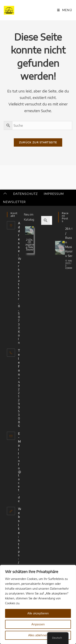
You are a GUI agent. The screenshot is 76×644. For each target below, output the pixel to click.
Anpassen (38, 624)
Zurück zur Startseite (38, 142)
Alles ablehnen (38, 635)
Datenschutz (25, 194)
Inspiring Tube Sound (29, 247)
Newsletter (14, 202)
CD (29, 242)
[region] (38, 604)
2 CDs (29, 240)
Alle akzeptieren (38, 613)
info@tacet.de (19, 479)
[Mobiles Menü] (65, 10)
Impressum (54, 194)
